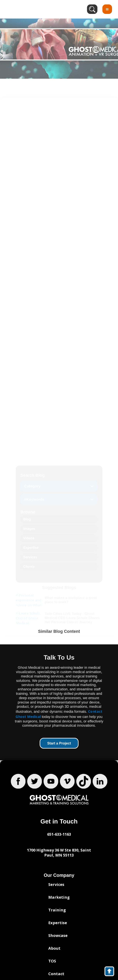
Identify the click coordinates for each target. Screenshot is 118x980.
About (54, 948)
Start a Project (59, 743)
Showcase (58, 935)
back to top (111, 972)
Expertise (58, 923)
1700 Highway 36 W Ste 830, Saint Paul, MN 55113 (59, 853)
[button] (107, 9)
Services (56, 884)
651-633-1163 (59, 834)
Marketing (59, 897)
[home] (28, 9)
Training (57, 910)
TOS (52, 961)
